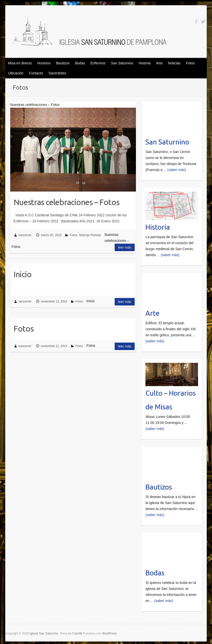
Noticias (174, 63)
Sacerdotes (57, 73)
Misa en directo (20, 63)
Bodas (80, 63)
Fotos (190, 63)
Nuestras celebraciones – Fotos (66, 202)
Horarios (44, 63)
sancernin (25, 235)
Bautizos (63, 63)
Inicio (23, 274)
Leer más (125, 247)
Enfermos (98, 63)
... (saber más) (175, 170)
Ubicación (16, 73)
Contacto (36, 73)
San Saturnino (122, 63)
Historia (145, 63)
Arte (159, 63)
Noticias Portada (90, 235)
